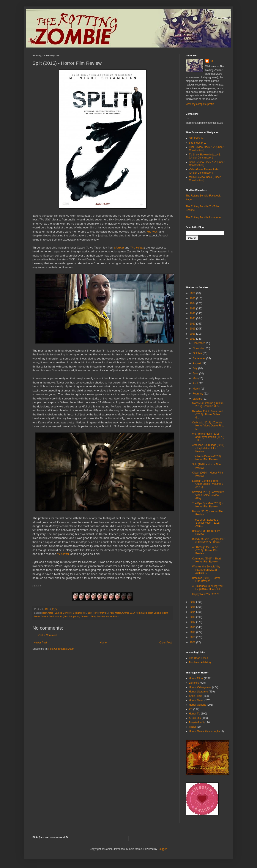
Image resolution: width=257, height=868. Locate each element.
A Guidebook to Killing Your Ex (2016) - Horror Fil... (208, 588)
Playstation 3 (196, 722)
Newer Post (40, 643)
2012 (193, 622)
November (199, 348)
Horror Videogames (200, 687)
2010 (193, 632)
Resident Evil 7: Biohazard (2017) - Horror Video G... (207, 414)
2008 (193, 642)
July (195, 368)
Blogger (162, 849)
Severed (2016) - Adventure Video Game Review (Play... (208, 495)
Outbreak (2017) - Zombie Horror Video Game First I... (208, 426)
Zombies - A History (200, 662)
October (198, 353)
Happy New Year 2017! (205, 594)
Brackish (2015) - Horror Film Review (206, 580)
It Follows (63, 554)
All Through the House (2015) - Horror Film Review (205, 550)
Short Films (196, 696)
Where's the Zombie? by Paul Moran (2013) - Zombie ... (206, 570)
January (198, 399)
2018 (193, 334)
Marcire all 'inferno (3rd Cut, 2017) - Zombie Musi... (208, 405)
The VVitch (137, 248)
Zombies (194, 683)
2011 (193, 627)
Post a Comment (48, 635)
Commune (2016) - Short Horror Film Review (206, 560)
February (198, 394)
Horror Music (196, 700)
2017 (193, 339)
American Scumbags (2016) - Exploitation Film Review (208, 448)
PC (191, 709)
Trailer (193, 727)
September (199, 358)
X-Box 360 (195, 718)
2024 (193, 303)
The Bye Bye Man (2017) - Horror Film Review (207, 505)
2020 (193, 324)
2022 (193, 314)
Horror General (198, 705)
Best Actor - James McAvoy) (57, 613)
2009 (193, 637)
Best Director (80, 613)
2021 (193, 318)
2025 (193, 298)
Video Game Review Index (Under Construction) (204, 171)
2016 (193, 602)
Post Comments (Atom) (62, 649)
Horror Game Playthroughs (204, 731)
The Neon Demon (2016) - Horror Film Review (207, 458)
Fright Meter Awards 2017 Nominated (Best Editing (135, 613)
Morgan (119, 248)
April (196, 383)
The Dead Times (199, 658)
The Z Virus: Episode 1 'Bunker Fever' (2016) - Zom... (207, 523)
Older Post (166, 643)
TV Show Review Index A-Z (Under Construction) (205, 156)
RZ (211, 61)
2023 (193, 309)
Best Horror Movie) (97, 613)
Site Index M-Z (197, 143)
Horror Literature (199, 692)
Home (103, 643)
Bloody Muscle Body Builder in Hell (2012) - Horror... (208, 541)
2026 (193, 293)
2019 (193, 329)
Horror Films (112, 616)
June (196, 374)
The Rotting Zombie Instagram (203, 217)
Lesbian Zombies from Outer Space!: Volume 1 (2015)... (207, 484)
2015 (193, 607)
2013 (193, 617)
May (196, 379)
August (197, 363)
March (197, 389)
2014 (193, 612)
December (199, 343)
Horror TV (195, 714)
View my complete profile (200, 104)
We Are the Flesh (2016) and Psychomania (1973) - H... (208, 437)
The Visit (152, 232)
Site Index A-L (197, 138)
